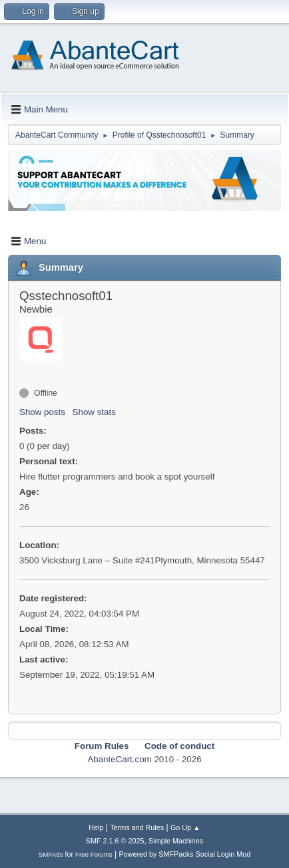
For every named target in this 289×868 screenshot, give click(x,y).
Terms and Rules (137, 827)
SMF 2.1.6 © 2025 (115, 841)
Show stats (94, 412)
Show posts (42, 412)
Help (96, 827)
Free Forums (94, 854)
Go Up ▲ (185, 827)
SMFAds (51, 854)
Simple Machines (176, 841)
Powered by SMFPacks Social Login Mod (184, 854)
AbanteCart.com (119, 759)
